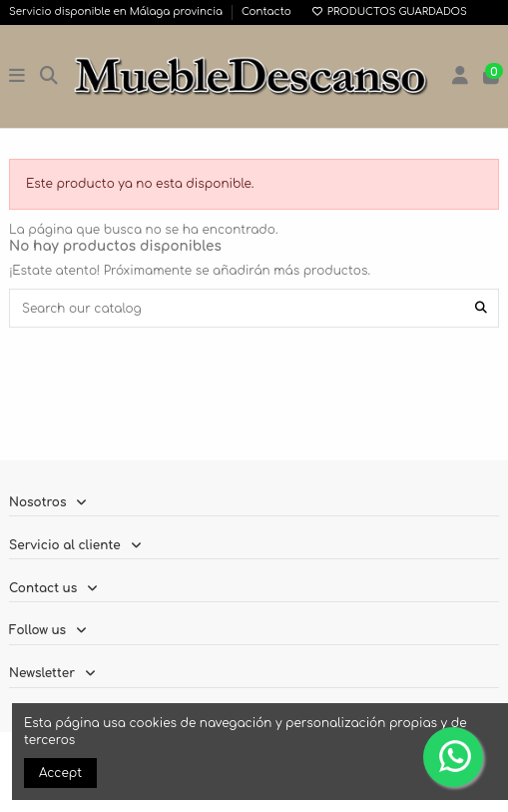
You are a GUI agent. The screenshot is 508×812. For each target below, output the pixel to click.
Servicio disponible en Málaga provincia (117, 11)
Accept (60, 773)
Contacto (266, 11)
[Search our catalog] (481, 308)
